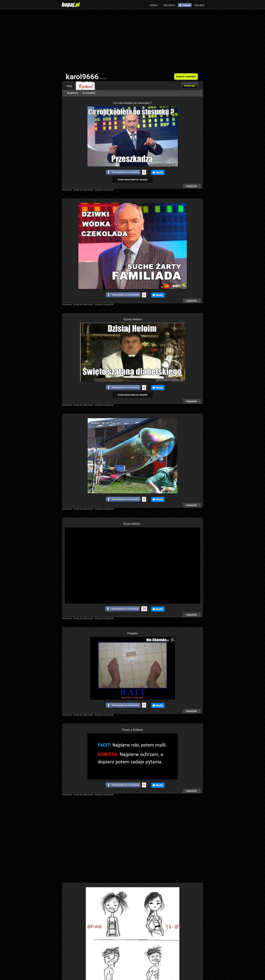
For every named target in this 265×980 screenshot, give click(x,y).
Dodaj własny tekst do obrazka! (132, 180)
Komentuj (67, 190)
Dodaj (154, 5)
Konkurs (85, 86)
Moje (69, 86)
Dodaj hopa (190, 86)
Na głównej (73, 93)
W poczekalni (89, 93)
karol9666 (86, 77)
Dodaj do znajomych (186, 77)
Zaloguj (169, 5)
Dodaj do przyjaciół (104, 190)
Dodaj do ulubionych (83, 190)
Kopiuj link (192, 186)
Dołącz (199, 5)
